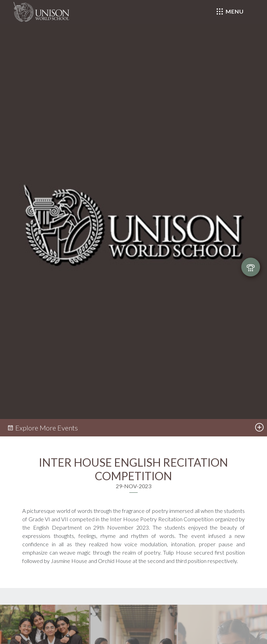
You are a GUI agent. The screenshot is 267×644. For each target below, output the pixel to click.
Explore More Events (42, 428)
